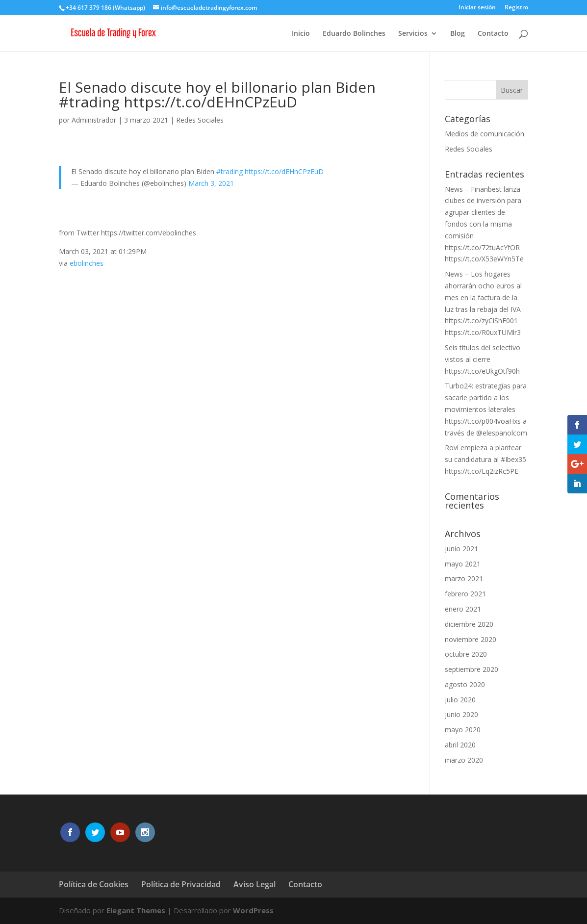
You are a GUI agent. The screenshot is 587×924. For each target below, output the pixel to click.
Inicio (301, 34)
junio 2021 (461, 549)
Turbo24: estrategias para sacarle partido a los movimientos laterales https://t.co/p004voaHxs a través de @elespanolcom (486, 409)
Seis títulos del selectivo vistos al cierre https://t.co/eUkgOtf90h (483, 359)
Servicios (413, 34)
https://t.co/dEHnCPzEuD (284, 171)
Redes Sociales (200, 120)
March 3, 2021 (211, 183)
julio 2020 (460, 700)
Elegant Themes (136, 910)
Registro (516, 8)
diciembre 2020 (469, 624)
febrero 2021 (465, 594)
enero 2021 (463, 609)
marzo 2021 (464, 578)
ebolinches (87, 263)
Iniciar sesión (477, 8)
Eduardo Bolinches (354, 34)
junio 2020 (461, 714)
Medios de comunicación (485, 134)
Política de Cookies (94, 884)
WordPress (253, 910)
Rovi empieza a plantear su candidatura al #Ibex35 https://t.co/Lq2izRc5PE (485, 459)
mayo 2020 (463, 730)
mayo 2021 (463, 564)
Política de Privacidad (181, 884)
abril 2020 (460, 745)
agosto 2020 (465, 684)
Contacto (493, 34)
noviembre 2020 (471, 639)
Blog (458, 34)
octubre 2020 (466, 654)
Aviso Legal (255, 884)
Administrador (94, 120)
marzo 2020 (464, 760)
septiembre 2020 (472, 669)
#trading (230, 171)
